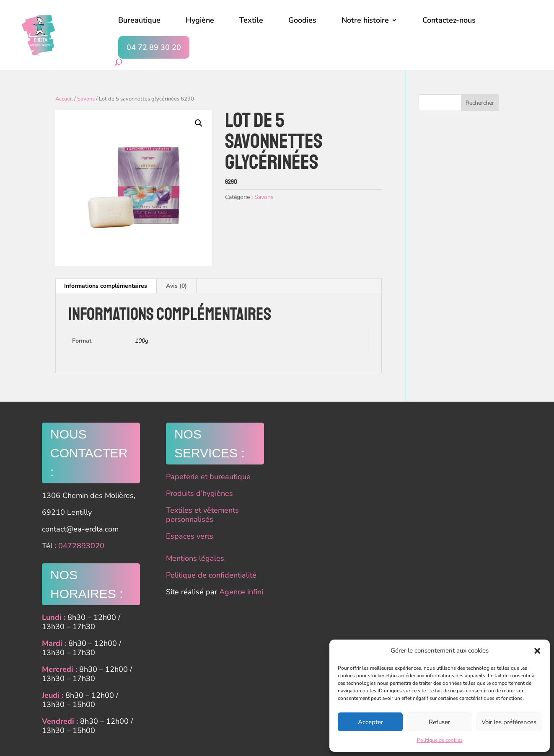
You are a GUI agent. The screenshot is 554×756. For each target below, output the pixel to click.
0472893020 (81, 546)
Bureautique (139, 20)
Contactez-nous (449, 20)
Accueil (64, 99)
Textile (251, 20)
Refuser (439, 722)
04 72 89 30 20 (154, 47)
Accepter (370, 722)
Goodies (302, 20)
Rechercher (480, 103)
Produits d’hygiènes (199, 493)
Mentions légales (195, 558)
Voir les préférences (509, 722)
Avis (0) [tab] (176, 286)
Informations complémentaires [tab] (106, 286)
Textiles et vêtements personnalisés (202, 515)
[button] (537, 651)
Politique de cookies (440, 740)
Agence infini (241, 592)
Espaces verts (190, 536)
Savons (86, 99)
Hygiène (200, 20)
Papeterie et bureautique (208, 477)
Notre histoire (365, 20)
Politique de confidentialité (211, 575)
